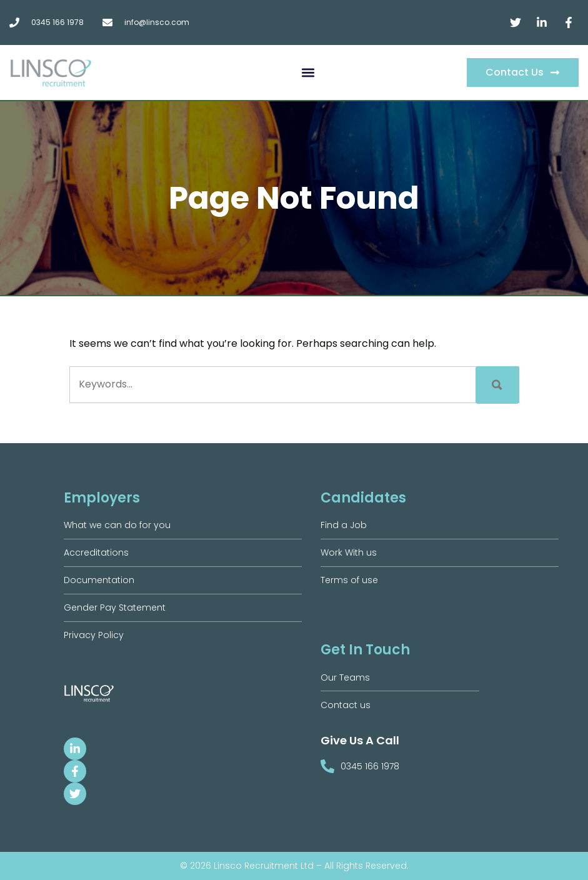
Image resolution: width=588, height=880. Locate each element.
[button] (308, 73)
